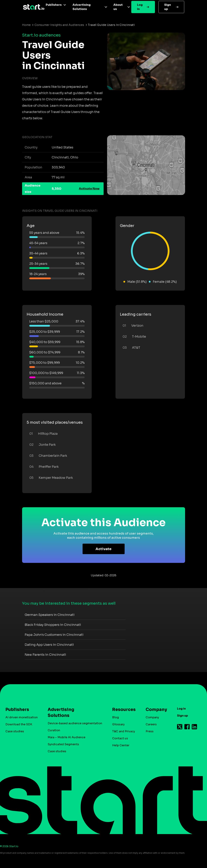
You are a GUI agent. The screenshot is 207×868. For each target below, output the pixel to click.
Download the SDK (19, 724)
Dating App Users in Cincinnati (49, 645)
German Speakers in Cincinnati (50, 615)
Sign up (168, 7)
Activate (103, 549)
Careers (151, 724)
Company (155, 710)
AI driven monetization (22, 717)
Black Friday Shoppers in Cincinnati (53, 625)
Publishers (54, 5)
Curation (54, 730)
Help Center (121, 745)
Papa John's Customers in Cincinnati (54, 635)
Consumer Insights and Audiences (59, 25)
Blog (116, 717)
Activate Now (89, 189)
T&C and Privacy (124, 731)
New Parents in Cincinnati (45, 655)
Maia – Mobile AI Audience (67, 737)
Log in (140, 7)
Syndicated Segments (63, 744)
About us (118, 7)
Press (150, 731)
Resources (122, 710)
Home (26, 25)
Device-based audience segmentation (75, 723)
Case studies (15, 731)
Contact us (120, 738)
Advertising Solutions (82, 7)
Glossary (118, 724)
